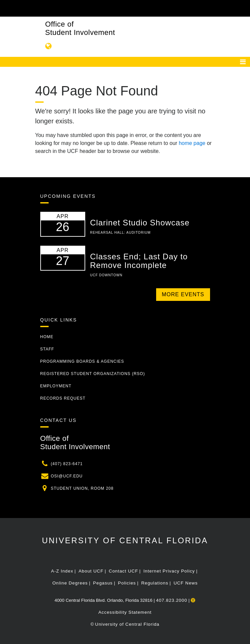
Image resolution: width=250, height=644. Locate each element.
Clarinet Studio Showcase (140, 223)
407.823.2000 (172, 600)
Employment (56, 386)
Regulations (155, 583)
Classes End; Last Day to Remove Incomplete (139, 261)
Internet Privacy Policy (169, 571)
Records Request (63, 398)
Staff (47, 349)
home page (192, 143)
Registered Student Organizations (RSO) (93, 374)
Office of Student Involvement (80, 28)
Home (47, 337)
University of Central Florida (125, 540)
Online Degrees (70, 583)
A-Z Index (62, 571)
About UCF (91, 571)
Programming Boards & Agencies (82, 361)
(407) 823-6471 (67, 464)
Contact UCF (124, 571)
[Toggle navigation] (243, 62)
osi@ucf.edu (67, 476)
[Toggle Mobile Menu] (243, 8)
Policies (127, 583)
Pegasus (103, 583)
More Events (183, 294)
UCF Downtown (106, 275)
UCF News (185, 583)
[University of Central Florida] (51, 8)
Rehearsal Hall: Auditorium (121, 233)
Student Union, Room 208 (82, 488)
